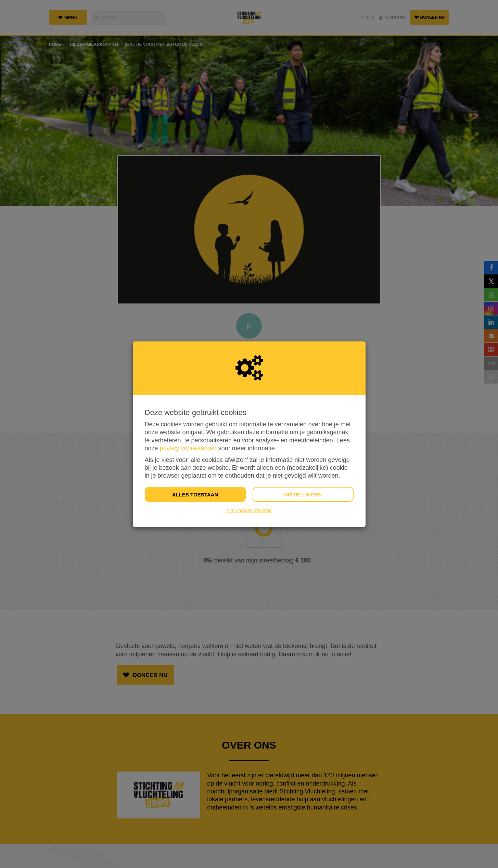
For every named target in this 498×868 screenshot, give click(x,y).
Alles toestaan (195, 495)
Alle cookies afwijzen (249, 510)
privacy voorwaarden (188, 448)
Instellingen (303, 495)
